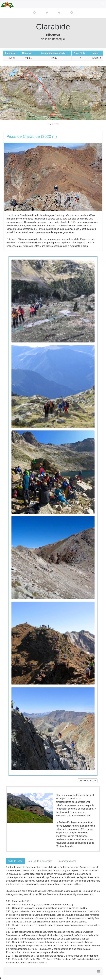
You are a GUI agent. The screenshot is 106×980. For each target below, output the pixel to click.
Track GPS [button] (53, 124)
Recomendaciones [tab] (67, 861)
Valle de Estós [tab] (15, 861)
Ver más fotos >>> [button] (88, 781)
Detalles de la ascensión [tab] (40, 861)
